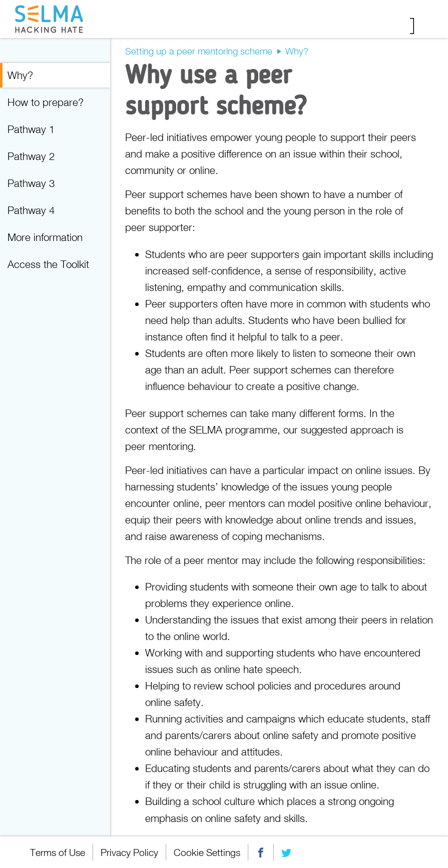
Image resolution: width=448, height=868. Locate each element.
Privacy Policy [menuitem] (129, 852)
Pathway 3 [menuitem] (31, 183)
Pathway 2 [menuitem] (31, 156)
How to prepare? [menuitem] (46, 102)
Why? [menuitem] (20, 75)
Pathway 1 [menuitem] (31, 129)
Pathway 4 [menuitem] (31, 210)
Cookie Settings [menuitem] (207, 852)
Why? (297, 51)
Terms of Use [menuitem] (58, 852)
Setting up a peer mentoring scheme (199, 51)
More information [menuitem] (45, 237)
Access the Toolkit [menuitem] (48, 264)
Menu (419, 26)
